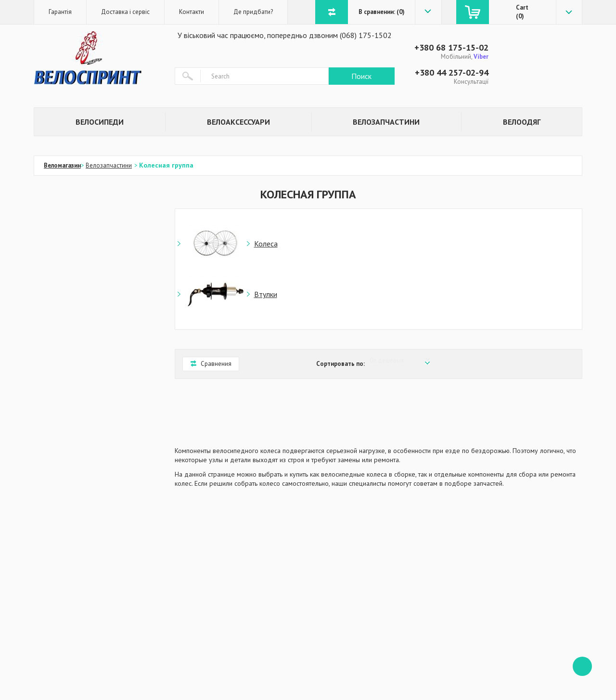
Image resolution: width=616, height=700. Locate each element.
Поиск (361, 76)
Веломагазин (62, 165)
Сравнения (211, 364)
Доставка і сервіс (125, 12)
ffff (582, 666)
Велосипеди (100, 122)
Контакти (192, 12)
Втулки (266, 294)
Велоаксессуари (238, 122)
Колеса (266, 244)
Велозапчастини (386, 122)
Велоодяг (522, 122)
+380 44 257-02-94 (452, 72)
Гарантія (60, 12)
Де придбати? (253, 12)
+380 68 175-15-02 (451, 47)
